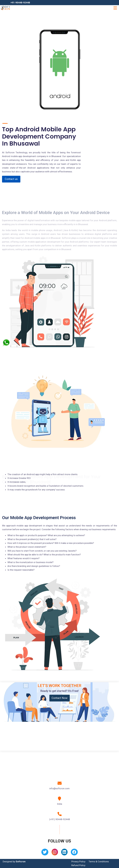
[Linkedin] (64, 853)
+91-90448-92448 (20, 3)
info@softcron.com (59, 788)
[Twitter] (45, 853)
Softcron (21, 862)
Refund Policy (78, 865)
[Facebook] (74, 853)
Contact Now (59, 698)
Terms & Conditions (99, 862)
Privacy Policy (78, 862)
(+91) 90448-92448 (60, 819)
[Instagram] (55, 853)
